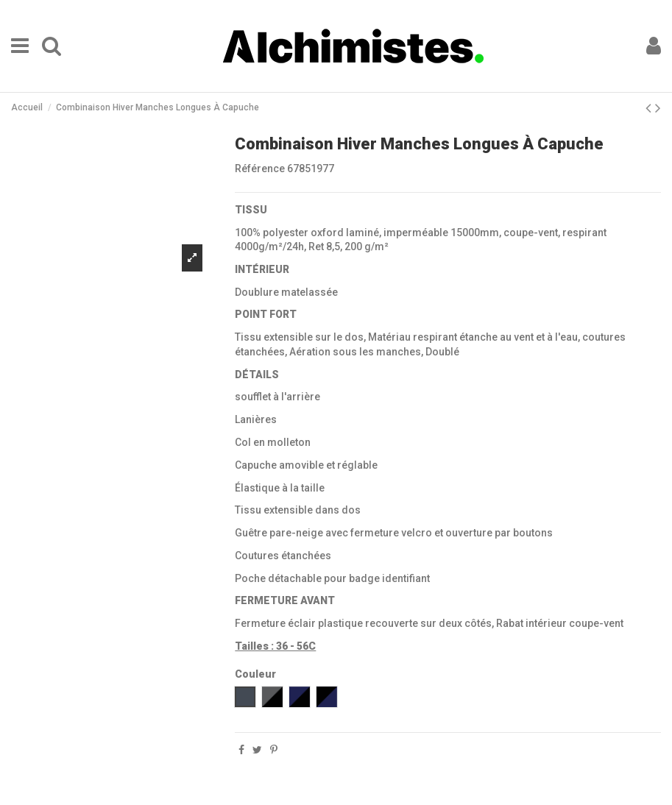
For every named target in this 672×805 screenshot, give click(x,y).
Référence (260, 169)
